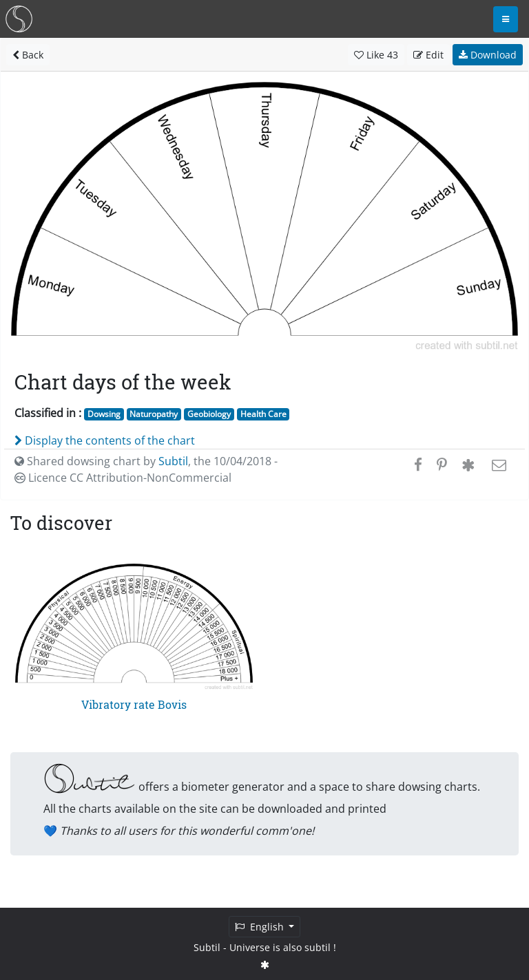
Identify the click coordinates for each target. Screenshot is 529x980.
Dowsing (104, 414)
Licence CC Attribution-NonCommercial (123, 478)
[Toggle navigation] (506, 19)
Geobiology (209, 414)
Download (488, 55)
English (261, 927)
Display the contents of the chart (105, 440)
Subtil (173, 461)
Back (28, 55)
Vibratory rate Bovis (134, 704)
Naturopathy (154, 414)
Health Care (263, 414)
